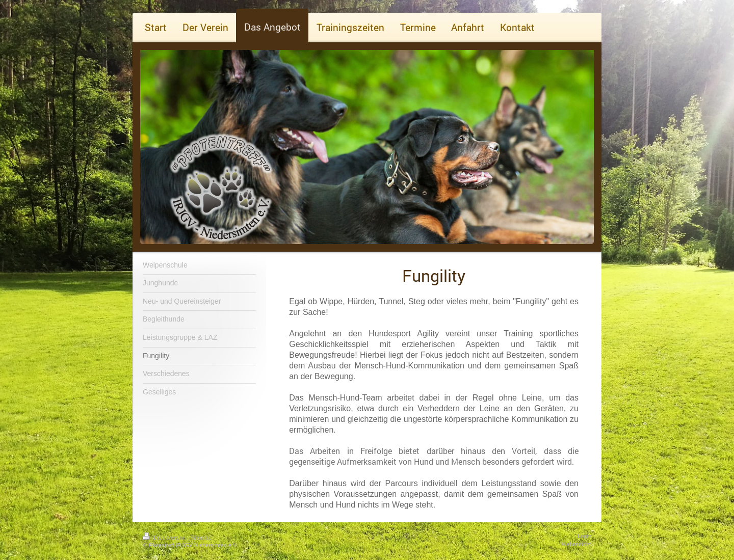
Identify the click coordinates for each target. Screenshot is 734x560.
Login (584, 536)
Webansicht (576, 544)
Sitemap (201, 538)
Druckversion (165, 538)
